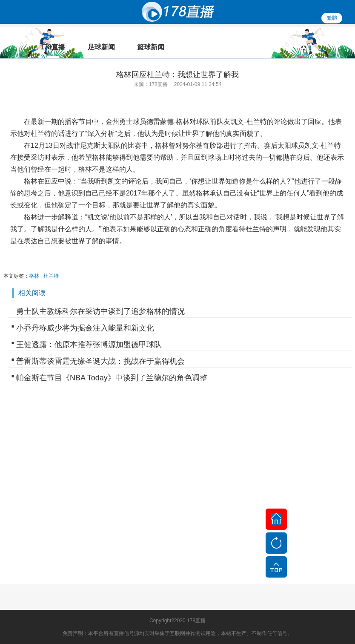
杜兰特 (51, 276)
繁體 (332, 18)
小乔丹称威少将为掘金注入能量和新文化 (85, 328)
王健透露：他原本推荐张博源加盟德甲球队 (89, 345)
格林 (34, 276)
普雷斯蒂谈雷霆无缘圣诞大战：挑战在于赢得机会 (100, 361)
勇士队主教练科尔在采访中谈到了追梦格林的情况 (100, 311)
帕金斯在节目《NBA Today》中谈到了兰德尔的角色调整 (112, 378)
